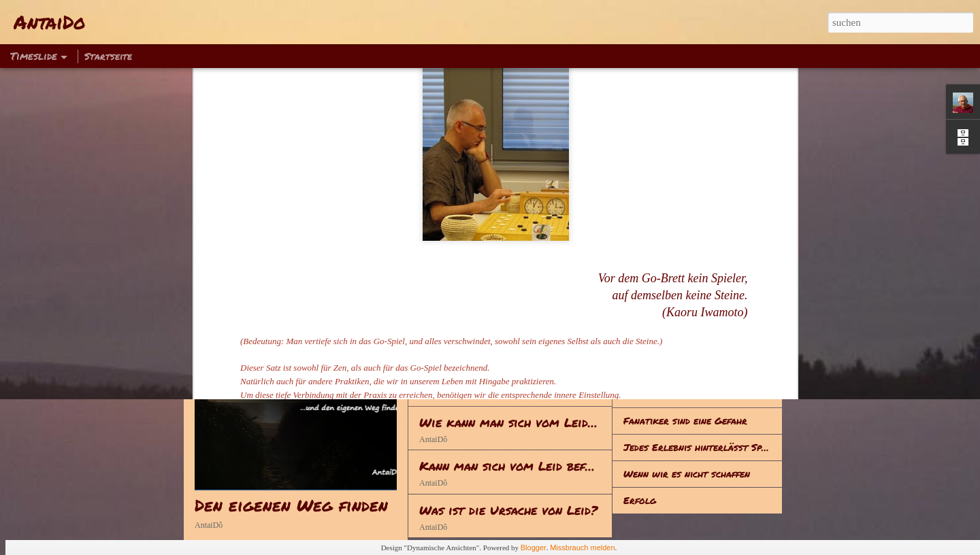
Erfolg (640, 500)
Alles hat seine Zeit (670, 394)
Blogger (534, 548)
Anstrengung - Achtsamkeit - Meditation (545, 291)
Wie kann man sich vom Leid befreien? (534, 422)
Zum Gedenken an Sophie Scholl (697, 367)
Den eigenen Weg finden (291, 505)
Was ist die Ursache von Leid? (508, 510)
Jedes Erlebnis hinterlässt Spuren (703, 447)
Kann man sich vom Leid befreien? (521, 466)
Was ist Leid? (655, 288)
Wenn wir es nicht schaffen (687, 473)
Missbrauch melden (582, 548)
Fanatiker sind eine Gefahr (685, 420)
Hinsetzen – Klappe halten (684, 341)
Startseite (108, 56)
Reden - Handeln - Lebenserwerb (518, 335)
